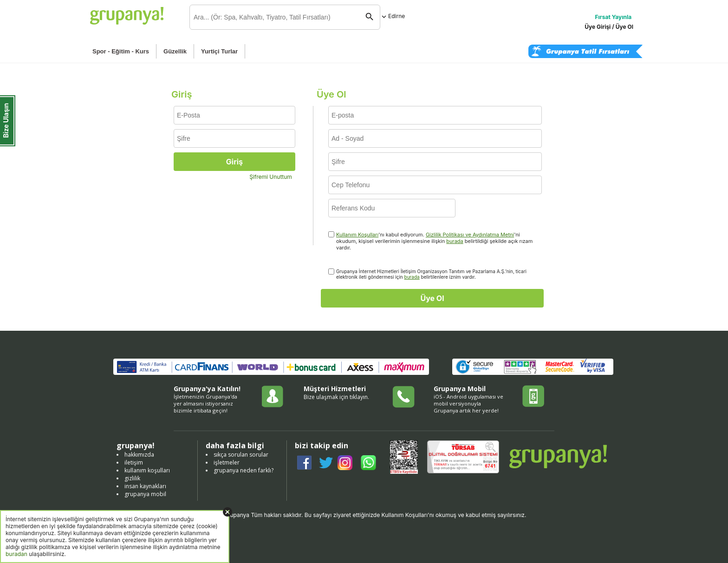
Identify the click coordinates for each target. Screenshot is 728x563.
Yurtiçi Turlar (219, 51)
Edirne (392, 16)
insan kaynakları (145, 486)
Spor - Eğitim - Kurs (121, 51)
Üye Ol (432, 298)
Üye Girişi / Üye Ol (609, 27)
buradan (16, 554)
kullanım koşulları (147, 470)
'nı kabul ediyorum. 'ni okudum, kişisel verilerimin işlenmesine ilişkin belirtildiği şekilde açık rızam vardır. (434, 241)
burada (455, 241)
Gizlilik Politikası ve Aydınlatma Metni (470, 235)
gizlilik (132, 478)
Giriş (234, 162)
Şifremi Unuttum (271, 177)
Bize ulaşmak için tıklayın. (336, 397)
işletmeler (227, 462)
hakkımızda (139, 455)
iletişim (134, 462)
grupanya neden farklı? (244, 470)
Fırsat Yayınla (614, 17)
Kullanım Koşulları (357, 235)
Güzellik (175, 51)
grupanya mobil (145, 494)
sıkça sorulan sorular (241, 455)
